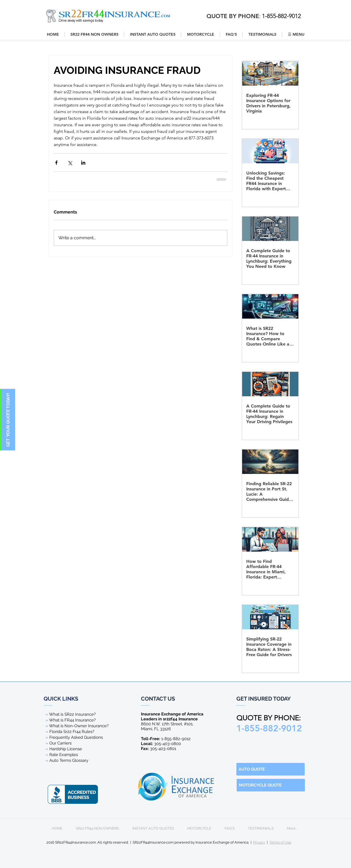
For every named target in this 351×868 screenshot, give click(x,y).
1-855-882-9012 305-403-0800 (166, 741)
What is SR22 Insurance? (72, 714)
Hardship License (66, 749)
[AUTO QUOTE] (271, 769)
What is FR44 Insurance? (72, 720)
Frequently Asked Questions (76, 737)
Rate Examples (64, 755)
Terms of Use (280, 842)
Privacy (259, 842)
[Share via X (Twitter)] (70, 163)
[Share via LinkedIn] (83, 163)
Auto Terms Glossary (69, 760)
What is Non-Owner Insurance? (79, 726)
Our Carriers (60, 743)
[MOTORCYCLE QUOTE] (271, 785)
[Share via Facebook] (56, 163)
